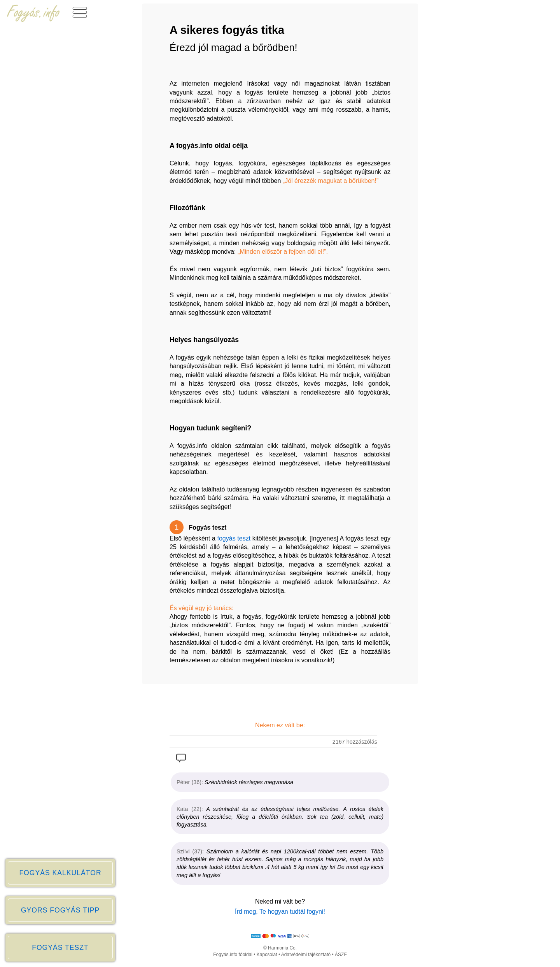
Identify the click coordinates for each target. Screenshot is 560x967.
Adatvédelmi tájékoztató (306, 955)
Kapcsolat (267, 955)
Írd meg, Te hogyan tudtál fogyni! (280, 912)
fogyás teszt (234, 538)
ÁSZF (341, 955)
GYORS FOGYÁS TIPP (60, 910)
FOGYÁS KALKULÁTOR (60, 873)
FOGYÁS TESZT (60, 948)
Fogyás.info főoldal (233, 955)
